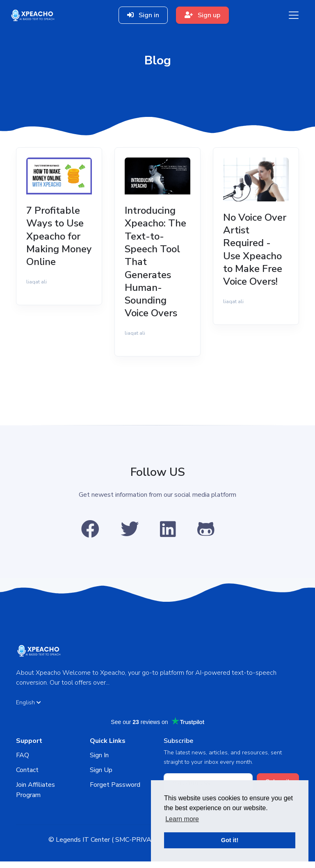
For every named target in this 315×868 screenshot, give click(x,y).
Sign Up (101, 776)
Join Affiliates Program (35, 796)
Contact (27, 776)
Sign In (99, 762)
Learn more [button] (182, 819)
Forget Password (115, 791)
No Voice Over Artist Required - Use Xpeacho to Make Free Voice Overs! (255, 252)
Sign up (202, 15)
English (29, 709)
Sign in (143, 15)
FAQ (23, 762)
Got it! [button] (230, 840)
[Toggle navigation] (294, 15)
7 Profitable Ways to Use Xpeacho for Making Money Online (57, 245)
